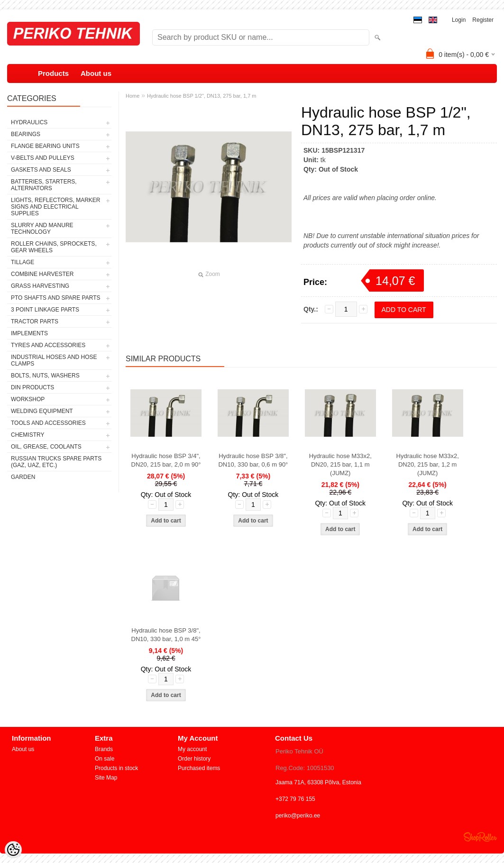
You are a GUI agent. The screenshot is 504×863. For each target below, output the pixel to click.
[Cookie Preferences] (13, 850)
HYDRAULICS (29, 122)
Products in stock (116, 768)
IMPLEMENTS (29, 333)
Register (483, 20)
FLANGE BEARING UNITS (45, 146)
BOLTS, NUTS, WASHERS (45, 376)
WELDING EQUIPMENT (42, 411)
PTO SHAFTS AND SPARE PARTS (56, 298)
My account (192, 749)
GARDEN (23, 477)
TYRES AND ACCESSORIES (48, 345)
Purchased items (199, 768)
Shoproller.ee (480, 837)
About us (96, 73)
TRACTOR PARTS (35, 321)
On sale (105, 759)
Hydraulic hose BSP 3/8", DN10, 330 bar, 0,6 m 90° (253, 460)
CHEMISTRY (27, 435)
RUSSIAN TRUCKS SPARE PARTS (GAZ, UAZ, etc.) (56, 462)
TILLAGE (23, 262)
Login (459, 20)
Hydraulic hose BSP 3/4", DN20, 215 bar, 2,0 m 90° (166, 460)
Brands (104, 749)
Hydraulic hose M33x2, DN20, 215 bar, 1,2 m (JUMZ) (428, 464)
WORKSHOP (28, 399)
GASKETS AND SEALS (41, 170)
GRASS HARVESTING (40, 286)
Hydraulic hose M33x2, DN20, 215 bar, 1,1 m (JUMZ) (340, 464)
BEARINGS (26, 134)
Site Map (106, 778)
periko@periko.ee (298, 816)
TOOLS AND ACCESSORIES (48, 423)
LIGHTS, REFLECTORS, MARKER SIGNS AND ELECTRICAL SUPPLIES (55, 207)
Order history (194, 759)
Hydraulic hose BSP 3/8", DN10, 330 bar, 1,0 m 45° (166, 635)
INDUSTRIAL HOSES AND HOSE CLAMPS (54, 360)
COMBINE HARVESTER (42, 274)
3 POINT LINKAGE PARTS (45, 310)
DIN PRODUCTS (32, 387)
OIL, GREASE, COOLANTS (46, 447)
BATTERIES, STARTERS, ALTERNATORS (44, 185)
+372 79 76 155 (295, 799)
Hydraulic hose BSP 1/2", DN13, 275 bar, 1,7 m (202, 96)
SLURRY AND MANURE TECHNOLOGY (42, 229)
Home (133, 96)
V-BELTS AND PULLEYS (43, 158)
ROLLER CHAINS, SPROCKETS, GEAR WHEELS (54, 247)
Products (53, 73)
